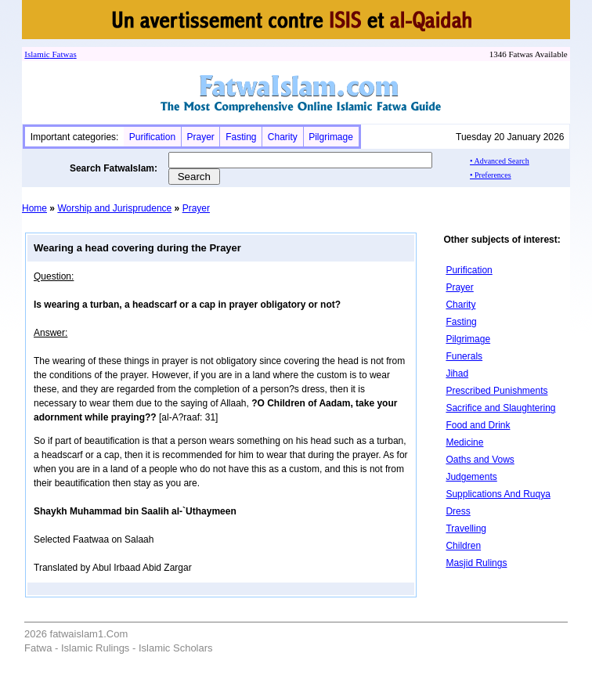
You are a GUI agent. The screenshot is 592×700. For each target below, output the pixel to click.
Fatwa (62, 54)
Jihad (457, 373)
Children (463, 546)
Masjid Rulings (476, 563)
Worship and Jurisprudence (114, 208)
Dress (458, 511)
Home (34, 208)
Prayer (200, 137)
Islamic (37, 54)
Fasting (241, 137)
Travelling (466, 529)
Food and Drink (478, 425)
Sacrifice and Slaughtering (500, 408)
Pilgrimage (331, 137)
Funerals (464, 356)
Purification (152, 137)
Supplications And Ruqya (498, 494)
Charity (283, 137)
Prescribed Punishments (496, 391)
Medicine (464, 442)
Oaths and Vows (480, 460)
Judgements (471, 477)
